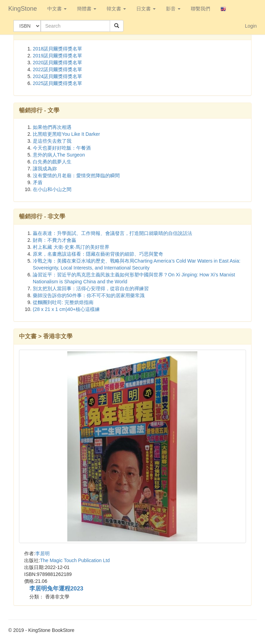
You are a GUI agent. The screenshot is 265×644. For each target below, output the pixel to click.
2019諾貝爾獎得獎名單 (57, 56)
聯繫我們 (200, 9)
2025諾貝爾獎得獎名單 (57, 83)
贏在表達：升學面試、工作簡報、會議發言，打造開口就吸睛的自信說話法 (112, 233)
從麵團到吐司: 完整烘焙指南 (63, 302)
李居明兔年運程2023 (56, 589)
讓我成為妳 (45, 169)
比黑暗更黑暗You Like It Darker (66, 134)
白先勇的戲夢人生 (52, 162)
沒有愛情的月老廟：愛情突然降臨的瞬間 (76, 176)
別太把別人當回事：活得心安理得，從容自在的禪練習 (91, 288)
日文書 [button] (146, 9)
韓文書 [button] (116, 9)
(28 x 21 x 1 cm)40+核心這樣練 (66, 309)
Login (251, 26)
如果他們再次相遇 (52, 127)
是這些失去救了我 (52, 141)
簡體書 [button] (87, 9)
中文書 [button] (57, 9)
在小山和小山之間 (52, 189)
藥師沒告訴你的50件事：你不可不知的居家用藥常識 (89, 295)
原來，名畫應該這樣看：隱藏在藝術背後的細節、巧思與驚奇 (98, 254)
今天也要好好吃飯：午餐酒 (62, 148)
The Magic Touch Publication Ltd (75, 560)
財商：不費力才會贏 (55, 240)
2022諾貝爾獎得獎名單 (57, 69)
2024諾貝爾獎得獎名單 (57, 76)
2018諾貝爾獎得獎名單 (57, 49)
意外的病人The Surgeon (59, 155)
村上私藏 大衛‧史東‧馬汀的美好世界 (71, 247)
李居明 (42, 553)
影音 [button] (173, 9)
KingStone (23, 9)
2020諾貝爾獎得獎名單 (57, 63)
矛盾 (38, 182)
